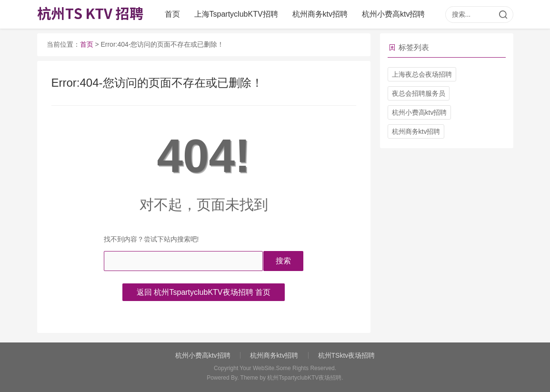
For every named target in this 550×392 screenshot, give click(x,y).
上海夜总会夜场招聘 (422, 74)
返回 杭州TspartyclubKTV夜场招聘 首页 (204, 292)
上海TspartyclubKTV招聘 (236, 14)
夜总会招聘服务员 (419, 93)
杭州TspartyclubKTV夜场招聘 (304, 378)
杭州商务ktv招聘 (320, 14)
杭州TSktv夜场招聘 (347, 355)
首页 (172, 14)
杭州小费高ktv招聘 (393, 14)
